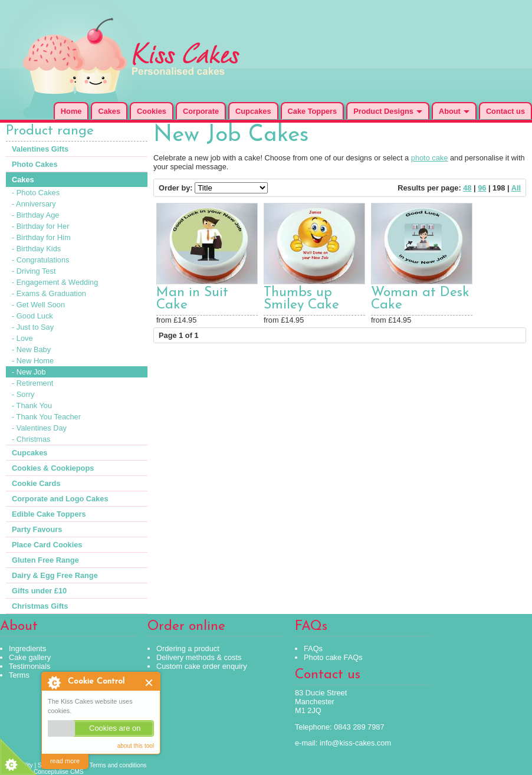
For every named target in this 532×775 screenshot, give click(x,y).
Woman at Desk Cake (420, 299)
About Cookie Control (54, 682)
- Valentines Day (39, 428)
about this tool (136, 746)
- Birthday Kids (36, 249)
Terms (19, 675)
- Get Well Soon (38, 305)
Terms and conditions (118, 765)
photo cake (430, 158)
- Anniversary (34, 204)
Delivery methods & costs (199, 657)
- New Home (33, 361)
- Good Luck (32, 316)
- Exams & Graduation (49, 293)
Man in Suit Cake (192, 299)
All (516, 188)
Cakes (109, 111)
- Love (22, 338)
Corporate (201, 111)
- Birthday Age (35, 215)
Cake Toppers (313, 111)
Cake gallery (30, 657)
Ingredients (27, 648)
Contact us (505, 111)
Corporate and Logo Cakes (60, 499)
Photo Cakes (35, 164)
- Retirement (32, 383)
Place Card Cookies (47, 545)
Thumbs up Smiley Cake (301, 299)
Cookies (152, 111)
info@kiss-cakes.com (355, 743)
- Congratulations (40, 260)
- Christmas (31, 439)
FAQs (313, 648)
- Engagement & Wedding (55, 282)
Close (150, 683)
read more (65, 761)
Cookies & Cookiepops (53, 468)
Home (71, 111)
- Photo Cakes (36, 193)
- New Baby (31, 349)
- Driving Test (34, 271)
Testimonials (29, 666)
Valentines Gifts (40, 149)
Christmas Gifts (40, 606)
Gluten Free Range (45, 560)
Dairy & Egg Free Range (55, 575)
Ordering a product (188, 648)
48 (467, 188)
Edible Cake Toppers (49, 514)
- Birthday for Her (40, 226)
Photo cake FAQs (333, 657)
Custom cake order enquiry (202, 666)
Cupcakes (253, 111)
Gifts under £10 (39, 591)
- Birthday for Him (41, 237)
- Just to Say (33, 327)
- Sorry (23, 394)
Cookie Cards (36, 483)
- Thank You (32, 405)
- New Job (29, 372)
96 (482, 188)
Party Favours (37, 529)
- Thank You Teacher (46, 417)
